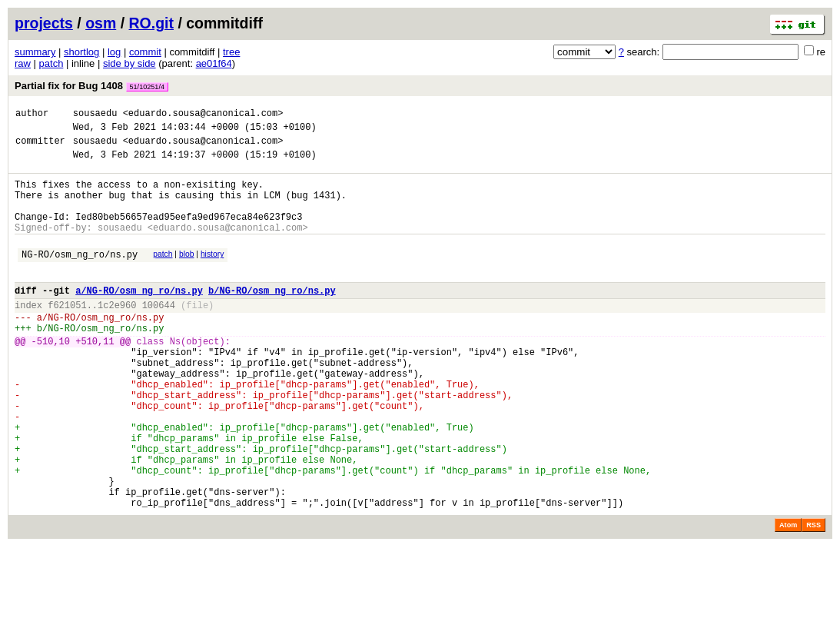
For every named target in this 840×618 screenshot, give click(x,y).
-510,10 (51, 378)
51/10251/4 (148, 87)
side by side (129, 63)
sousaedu (95, 115)
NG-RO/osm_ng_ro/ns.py (80, 277)
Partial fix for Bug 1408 (91, 86)
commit (145, 52)
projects (44, 23)
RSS (813, 596)
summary (35, 52)
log (114, 52)
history (212, 275)
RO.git (152, 23)
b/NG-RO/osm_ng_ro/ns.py (272, 318)
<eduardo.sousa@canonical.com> (203, 115)
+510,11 (95, 378)
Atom (788, 596)
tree (231, 52)
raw (23, 63)
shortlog (81, 52)
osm (101, 23)
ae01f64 (214, 63)
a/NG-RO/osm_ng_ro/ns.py (139, 318)
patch (51, 63)
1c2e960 (117, 335)
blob (187, 275)
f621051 (67, 335)
